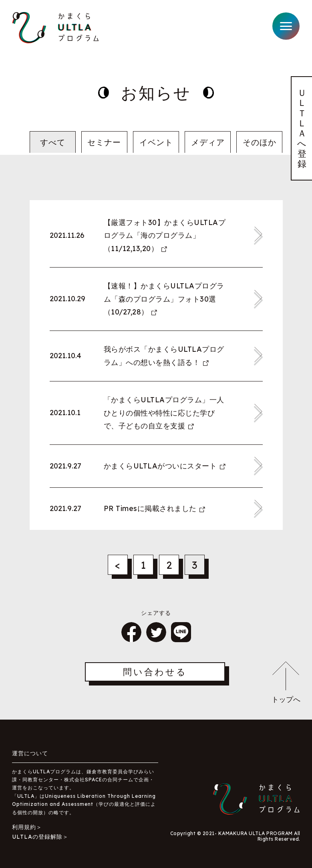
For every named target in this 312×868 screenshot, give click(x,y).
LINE (181, 632)
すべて (53, 142)
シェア (131, 632)
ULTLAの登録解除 (37, 837)
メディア (208, 142)
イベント (156, 142)
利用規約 (24, 827)
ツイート (156, 632)
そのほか (260, 142)
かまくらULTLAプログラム (55, 28)
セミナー (104, 142)
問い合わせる (155, 672)
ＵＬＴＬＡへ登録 (302, 128)
